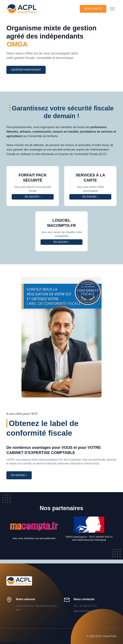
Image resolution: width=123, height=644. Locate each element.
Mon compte (93, 9)
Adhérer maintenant (26, 70)
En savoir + (33, 197)
